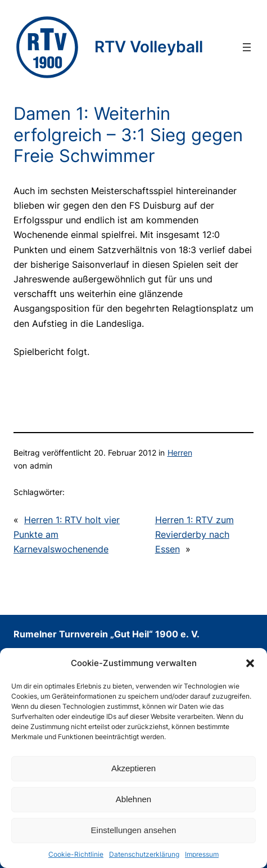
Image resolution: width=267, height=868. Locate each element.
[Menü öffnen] (247, 47)
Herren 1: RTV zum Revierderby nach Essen (194, 534)
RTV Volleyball (149, 47)
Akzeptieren (133, 768)
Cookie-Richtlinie (76, 854)
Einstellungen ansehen (134, 830)
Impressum (202, 854)
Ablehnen (133, 799)
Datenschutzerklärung (144, 854)
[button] (250, 663)
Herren (180, 453)
